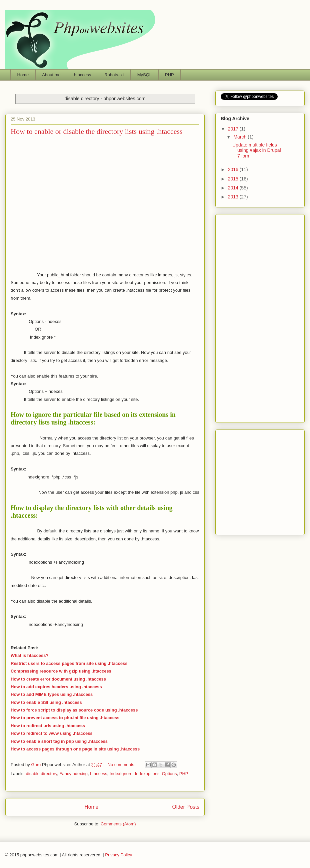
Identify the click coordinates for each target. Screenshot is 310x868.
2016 (234, 169)
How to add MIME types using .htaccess (52, 694)
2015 (234, 179)
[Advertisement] (62, 203)
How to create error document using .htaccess (58, 679)
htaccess (82, 75)
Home (23, 75)
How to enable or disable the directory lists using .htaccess (97, 131)
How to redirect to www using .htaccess (52, 733)
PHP (169, 75)
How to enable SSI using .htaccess (46, 702)
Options (169, 774)
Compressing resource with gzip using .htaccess (61, 671)
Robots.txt (114, 75)
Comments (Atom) (118, 824)
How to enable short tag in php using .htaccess (59, 741)
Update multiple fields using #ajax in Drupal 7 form (257, 150)
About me (51, 75)
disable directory (42, 774)
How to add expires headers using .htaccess (56, 687)
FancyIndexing (73, 774)
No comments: (122, 765)
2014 (234, 188)
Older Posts (186, 807)
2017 (234, 129)
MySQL (144, 75)
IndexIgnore (121, 774)
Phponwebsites (260, 480)
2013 (234, 197)
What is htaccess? (29, 655)
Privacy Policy (118, 855)
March (240, 137)
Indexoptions (147, 774)
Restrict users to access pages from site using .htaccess (69, 663)
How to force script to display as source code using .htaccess (74, 710)
